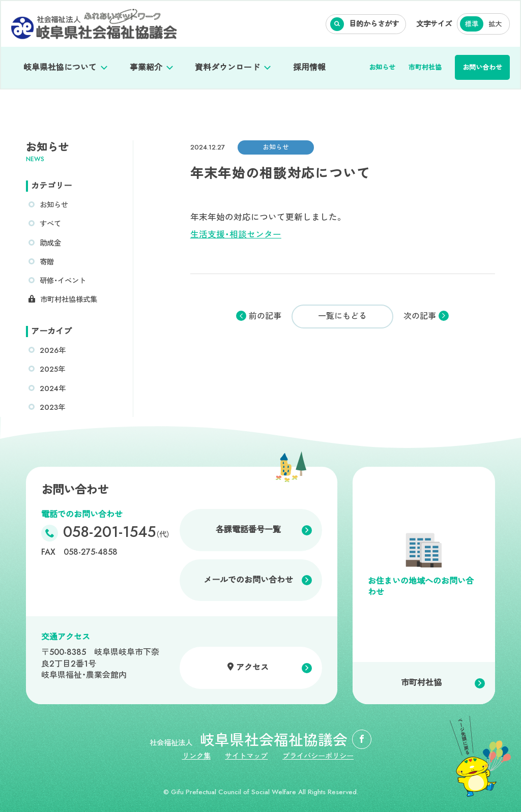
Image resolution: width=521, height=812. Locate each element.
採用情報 (309, 67)
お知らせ (382, 67)
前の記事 (265, 316)
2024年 (53, 388)
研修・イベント (63, 281)
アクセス (252, 667)
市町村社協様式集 (69, 299)
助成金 (50, 243)
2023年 (52, 407)
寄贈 (47, 262)
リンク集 (196, 756)
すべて (50, 224)
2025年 (52, 369)
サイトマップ (246, 756)
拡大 (495, 24)
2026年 (53, 350)
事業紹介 (146, 67)
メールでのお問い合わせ (248, 580)
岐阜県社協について (60, 67)
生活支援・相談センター (236, 234)
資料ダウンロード (227, 67)
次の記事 (420, 316)
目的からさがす (374, 24)
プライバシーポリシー (318, 756)
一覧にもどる (342, 316)
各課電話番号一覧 (248, 530)
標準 (472, 24)
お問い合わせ (482, 67)
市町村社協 (425, 67)
